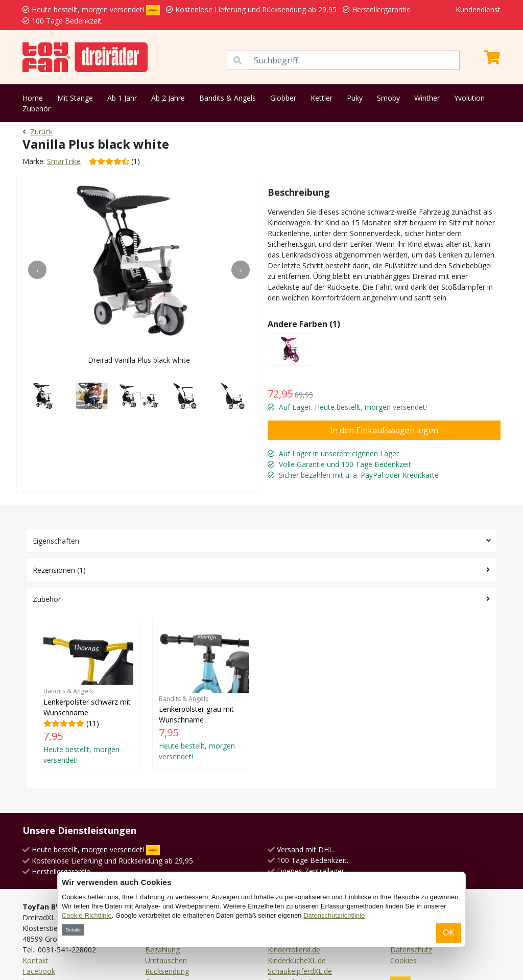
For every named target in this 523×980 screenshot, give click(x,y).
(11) (88, 695)
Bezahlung (162, 950)
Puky (355, 98)
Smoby (388, 98)
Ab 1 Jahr (122, 98)
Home (33, 98)
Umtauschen (166, 960)
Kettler (322, 98)
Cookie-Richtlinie (87, 915)
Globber (283, 98)
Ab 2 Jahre (168, 98)
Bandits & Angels (228, 98)
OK (449, 933)
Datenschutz (411, 950)
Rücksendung (167, 971)
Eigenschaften (56, 541)
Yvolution (469, 98)
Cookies (403, 960)
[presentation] (37, 270)
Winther (427, 98)
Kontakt (35, 960)
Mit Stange (75, 98)
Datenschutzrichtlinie (334, 915)
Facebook (39, 971)
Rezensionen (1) (59, 570)
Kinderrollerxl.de (294, 950)
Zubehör (37, 109)
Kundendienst (478, 9)
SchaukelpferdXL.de (300, 971)
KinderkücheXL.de (297, 960)
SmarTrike (64, 161)
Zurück (38, 132)
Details (73, 930)
